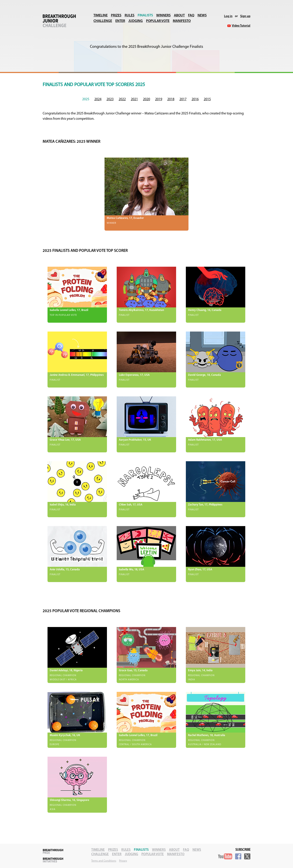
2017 (183, 99)
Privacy (123, 861)
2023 (110, 99)
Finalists (145, 15)
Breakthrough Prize (53, 851)
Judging (136, 21)
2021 (134, 99)
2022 (122, 99)
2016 (195, 99)
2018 (171, 99)
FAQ (191, 15)
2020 (146, 99)
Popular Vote (158, 21)
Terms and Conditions (104, 861)
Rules (129, 15)
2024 (98, 99)
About (179, 15)
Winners (163, 15)
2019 (159, 99)
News (202, 15)
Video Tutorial (241, 26)
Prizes (116, 15)
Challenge (103, 21)
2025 (86, 99)
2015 (207, 99)
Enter (120, 21)
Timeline (101, 15)
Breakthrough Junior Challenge (59, 21)
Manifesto (182, 21)
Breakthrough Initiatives (53, 860)
